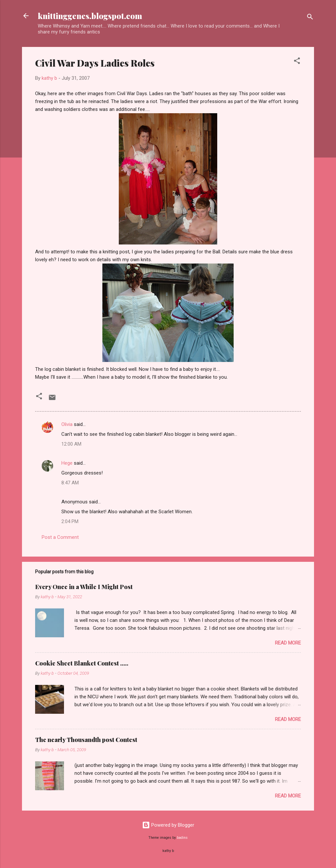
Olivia (67, 424)
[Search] (310, 18)
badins (182, 838)
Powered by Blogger (168, 825)
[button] (297, 62)
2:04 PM (70, 521)
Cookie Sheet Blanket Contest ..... (82, 663)
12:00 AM (71, 444)
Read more (288, 643)
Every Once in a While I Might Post (84, 587)
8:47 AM (70, 483)
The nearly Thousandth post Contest (86, 740)
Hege (67, 463)
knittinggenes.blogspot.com (90, 16)
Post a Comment (60, 537)
